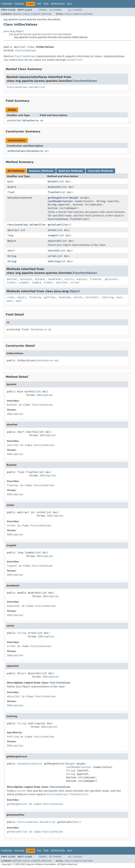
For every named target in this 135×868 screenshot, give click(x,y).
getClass (50, 297)
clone (11, 297)
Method (47, 14)
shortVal (54, 251)
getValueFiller (58, 225)
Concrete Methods (100, 171)
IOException (45, 395)
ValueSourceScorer (20, 198)
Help (70, 4)
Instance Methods (41, 171)
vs (42, 120)
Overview (7, 4)
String (101, 201)
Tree (46, 4)
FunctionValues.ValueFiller (26, 87)
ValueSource (30, 120)
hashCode (65, 297)
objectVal (54, 241)
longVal (53, 235)
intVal (52, 230)
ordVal (48, 283)
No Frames (55, 10)
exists (69, 279)
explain (82, 279)
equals (22, 297)
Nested (17, 14)
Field (26, 14)
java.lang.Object (14, 31)
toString (54, 261)
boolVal (12, 279)
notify (78, 297)
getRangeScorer (58, 198)
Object (12, 241)
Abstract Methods (71, 171)
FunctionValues (26, 50)
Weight (74, 198)
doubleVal (54, 187)
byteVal (53, 181)
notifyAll (92, 297)
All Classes (75, 10)
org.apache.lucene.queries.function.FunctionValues (40, 34)
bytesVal (26, 279)
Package (19, 4)
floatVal (54, 192)
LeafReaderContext (60, 201)
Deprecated (58, 4)
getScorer (111, 279)
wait (120, 297)
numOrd (36, 283)
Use (39, 4)
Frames (43, 10)
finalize (35, 297)
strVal (52, 256)
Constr (36, 14)
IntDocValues (16, 151)
